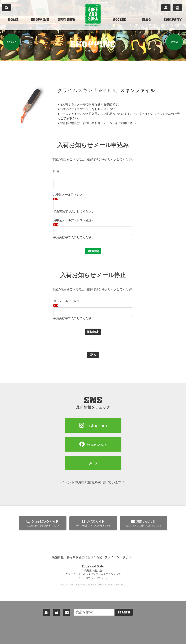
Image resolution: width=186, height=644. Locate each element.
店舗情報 (58, 557)
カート (177, 8)
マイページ (166, 8)
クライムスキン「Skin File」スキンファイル (109, 90)
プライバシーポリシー (119, 557)
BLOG (146, 20)
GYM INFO (66, 20)
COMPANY (173, 20)
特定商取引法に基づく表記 (84, 557)
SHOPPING (40, 20)
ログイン (55, 611)
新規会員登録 (45, 611)
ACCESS (120, 20)
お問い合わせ (65, 611)
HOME (13, 20)
